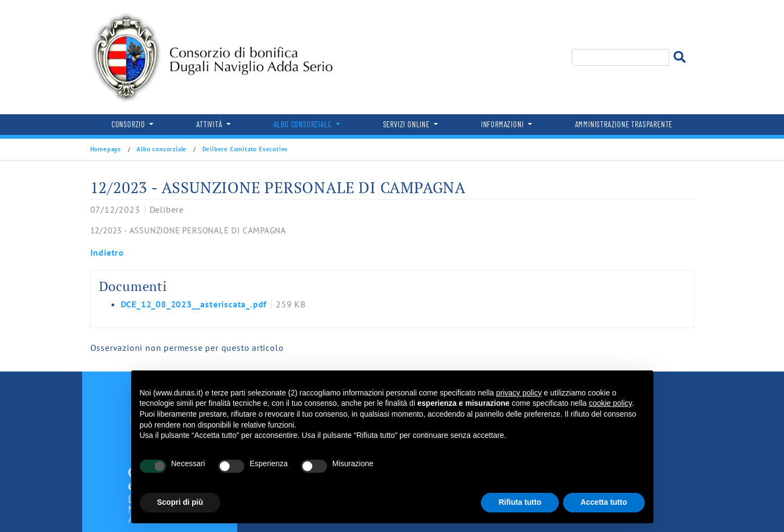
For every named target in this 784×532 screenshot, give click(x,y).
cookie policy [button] (610, 403)
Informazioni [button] (503, 124)
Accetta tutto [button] (604, 502)
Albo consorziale (162, 149)
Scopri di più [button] (180, 502)
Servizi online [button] (408, 124)
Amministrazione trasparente (624, 124)
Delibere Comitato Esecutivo (244, 149)
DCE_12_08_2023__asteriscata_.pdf (194, 304)
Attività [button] (210, 124)
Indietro (107, 252)
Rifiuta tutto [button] (520, 502)
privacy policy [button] (519, 393)
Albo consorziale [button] (304, 124)
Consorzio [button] (129, 124)
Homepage (107, 149)
